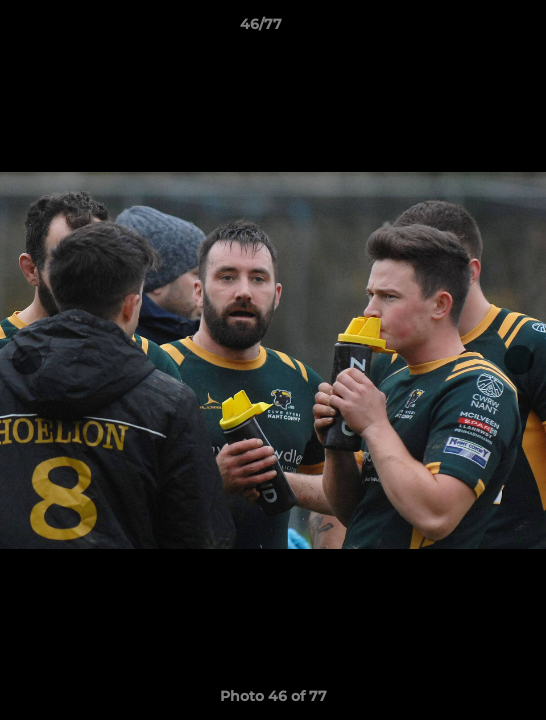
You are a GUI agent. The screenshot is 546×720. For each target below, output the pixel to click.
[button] (474, 29)
